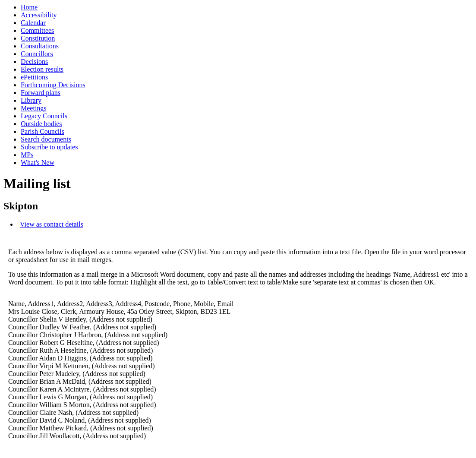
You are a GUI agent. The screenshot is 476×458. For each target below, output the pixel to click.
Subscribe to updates (49, 147)
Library (31, 100)
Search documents (46, 139)
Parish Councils (43, 131)
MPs (27, 155)
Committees (37, 30)
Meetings (34, 108)
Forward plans (41, 93)
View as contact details (52, 224)
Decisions (34, 62)
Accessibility (39, 15)
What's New (38, 163)
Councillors (37, 54)
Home (29, 7)
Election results (42, 69)
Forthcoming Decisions (53, 85)
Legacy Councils (44, 116)
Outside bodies (41, 124)
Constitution (38, 38)
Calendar (33, 23)
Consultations (40, 46)
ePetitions (34, 77)
